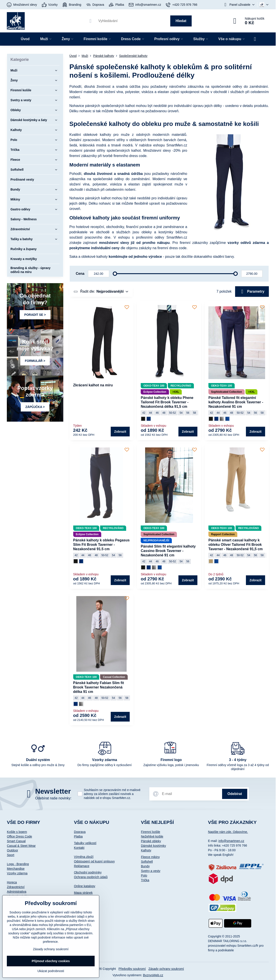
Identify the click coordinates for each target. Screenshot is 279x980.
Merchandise (16, 869)
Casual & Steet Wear (21, 846)
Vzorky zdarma (17, 873)
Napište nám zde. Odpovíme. (228, 832)
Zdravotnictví (16, 887)
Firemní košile (151, 832)
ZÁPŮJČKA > (35, 407)
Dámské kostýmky (154, 846)
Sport (10, 855)
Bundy (145, 866)
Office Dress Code (19, 836)
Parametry (252, 292)
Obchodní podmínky (88, 872)
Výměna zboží (84, 857)
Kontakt (79, 848)
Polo (144, 875)
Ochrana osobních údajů (91, 877)
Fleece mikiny (150, 857)
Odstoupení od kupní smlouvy (94, 861)
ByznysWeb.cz (153, 975)
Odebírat (235, 794)
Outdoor (12, 850)
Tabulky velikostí (85, 843)
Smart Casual (16, 841)
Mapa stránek (83, 893)
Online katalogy (85, 886)
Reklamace (82, 866)
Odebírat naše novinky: (53, 798)
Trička (145, 880)
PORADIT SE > (35, 315)
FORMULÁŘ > (35, 361)
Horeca (12, 882)
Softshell (147, 862)
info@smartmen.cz (231, 841)
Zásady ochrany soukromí (166, 969)
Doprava (80, 832)
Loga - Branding (18, 864)
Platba (78, 836)
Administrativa (17, 892)
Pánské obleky (151, 841)
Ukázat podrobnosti (51, 971)
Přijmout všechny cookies (51, 961)
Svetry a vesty (151, 871)
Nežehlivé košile (152, 836)
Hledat (181, 21)
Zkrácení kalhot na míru (93, 385)
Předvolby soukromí (132, 969)
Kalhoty (146, 850)
